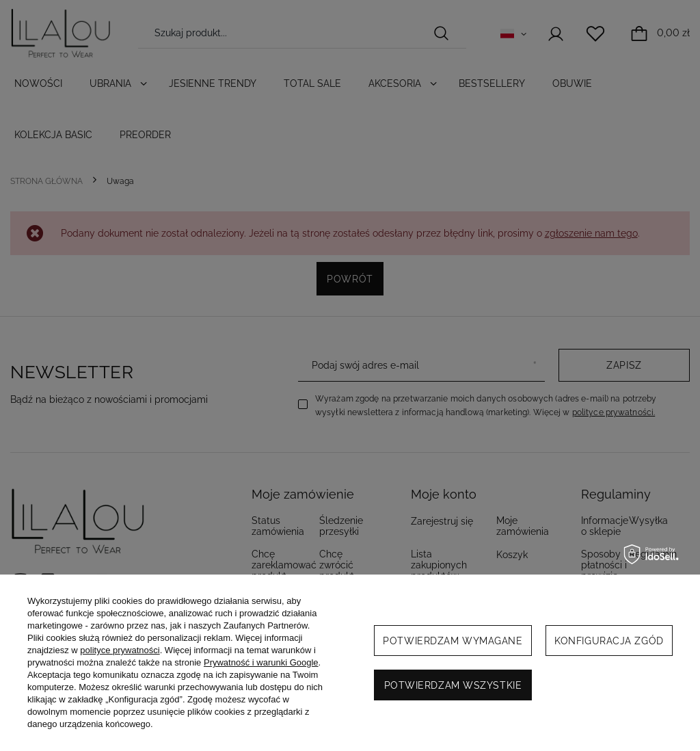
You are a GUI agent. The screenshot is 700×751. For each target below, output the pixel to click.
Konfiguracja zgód (609, 641)
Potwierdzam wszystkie (453, 685)
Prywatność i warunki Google (261, 662)
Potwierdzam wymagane (453, 641)
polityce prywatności (120, 650)
